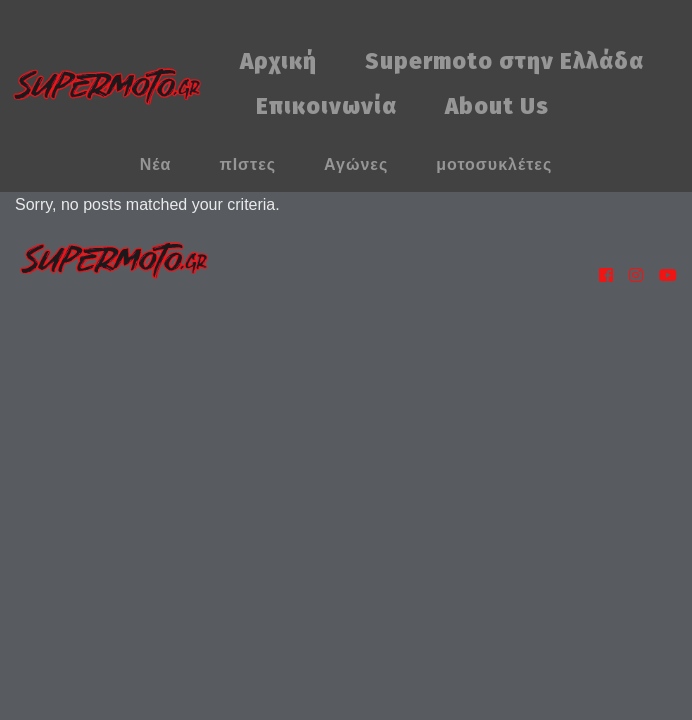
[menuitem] (278, 62)
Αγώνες (356, 164)
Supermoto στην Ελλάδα (504, 61)
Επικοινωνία (326, 106)
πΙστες (247, 164)
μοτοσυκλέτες (494, 164)
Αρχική (278, 61)
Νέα (156, 164)
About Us (497, 106)
